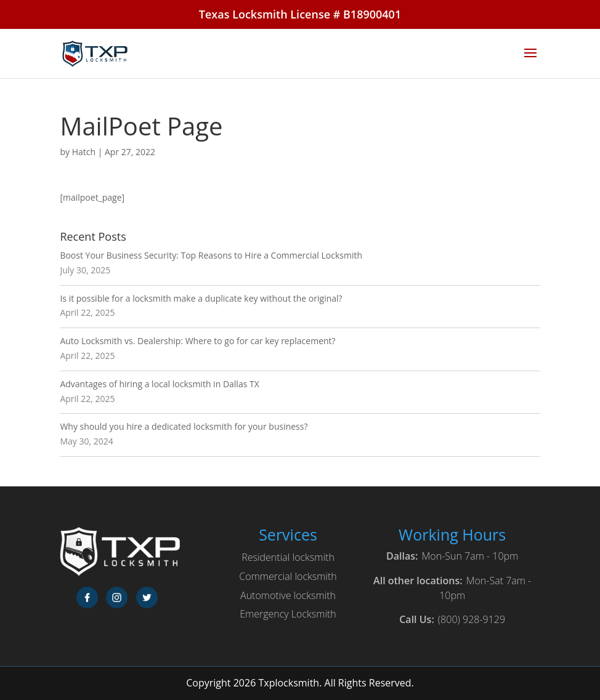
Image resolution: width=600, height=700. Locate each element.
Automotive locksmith (288, 595)
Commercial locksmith (288, 576)
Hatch (84, 152)
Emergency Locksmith (288, 614)
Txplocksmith (289, 683)
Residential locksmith (288, 557)
